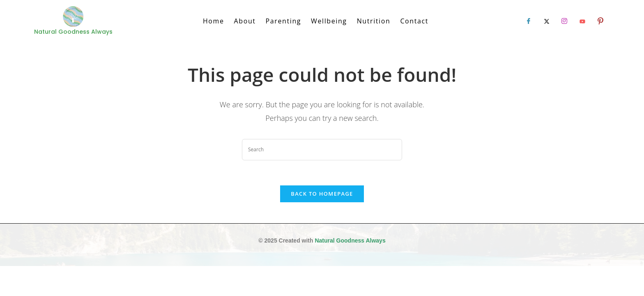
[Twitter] (547, 21)
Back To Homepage (322, 194)
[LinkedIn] (564, 21)
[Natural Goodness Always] (73, 17)
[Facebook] (529, 21)
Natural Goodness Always (350, 240)
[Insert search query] (322, 150)
